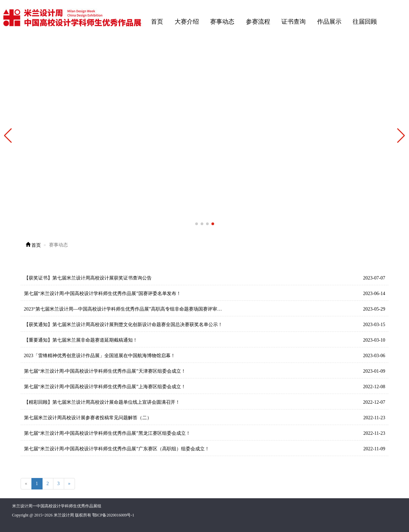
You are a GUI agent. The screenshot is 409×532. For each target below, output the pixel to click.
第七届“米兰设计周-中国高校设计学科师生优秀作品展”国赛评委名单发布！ (103, 294)
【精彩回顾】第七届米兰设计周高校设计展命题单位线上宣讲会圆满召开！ (102, 402)
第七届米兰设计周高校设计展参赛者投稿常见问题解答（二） (88, 418)
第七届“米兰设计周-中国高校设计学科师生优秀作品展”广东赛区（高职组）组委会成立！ (117, 449)
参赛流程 (258, 22)
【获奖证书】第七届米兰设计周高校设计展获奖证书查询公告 (88, 278)
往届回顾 (365, 22)
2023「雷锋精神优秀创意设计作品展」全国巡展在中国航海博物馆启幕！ (100, 356)
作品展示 (329, 22)
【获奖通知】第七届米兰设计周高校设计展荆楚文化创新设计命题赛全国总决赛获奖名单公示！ (123, 325)
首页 (157, 22)
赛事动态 (222, 22)
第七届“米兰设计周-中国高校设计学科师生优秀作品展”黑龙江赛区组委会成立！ (107, 433)
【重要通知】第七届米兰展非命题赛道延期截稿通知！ (81, 340)
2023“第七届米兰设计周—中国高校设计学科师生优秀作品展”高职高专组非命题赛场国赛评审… (123, 309)
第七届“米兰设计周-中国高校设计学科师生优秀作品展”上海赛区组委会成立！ (105, 387)
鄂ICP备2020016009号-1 (113, 515)
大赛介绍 (187, 22)
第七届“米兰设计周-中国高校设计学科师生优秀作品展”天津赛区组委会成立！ (105, 371)
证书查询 (293, 22)
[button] (401, 136)
